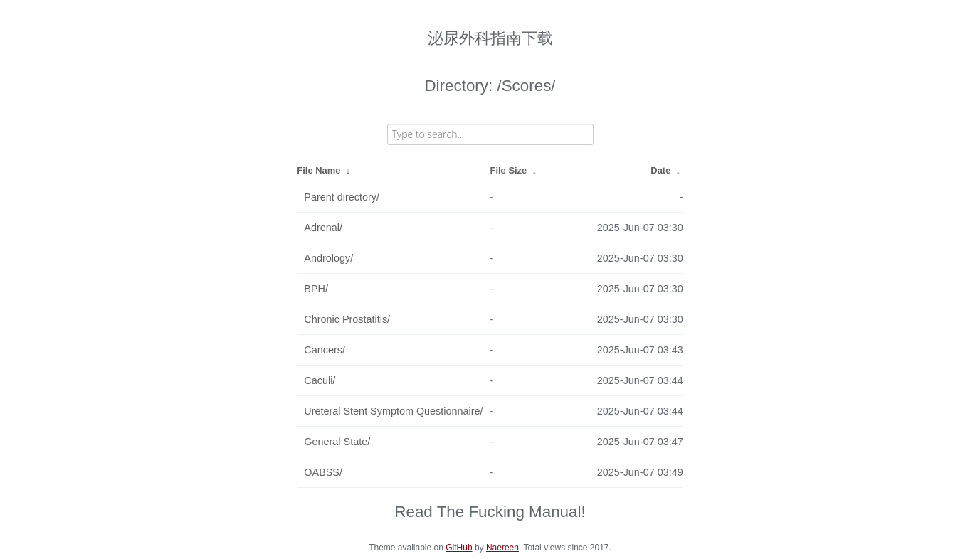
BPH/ (316, 289)
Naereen (502, 548)
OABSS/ (323, 472)
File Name (318, 170)
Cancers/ (325, 350)
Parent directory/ (342, 197)
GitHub (459, 548)
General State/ (337, 442)
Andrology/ (328, 258)
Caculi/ (320, 380)
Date (660, 170)
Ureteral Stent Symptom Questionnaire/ (393, 411)
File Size (509, 170)
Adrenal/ (323, 228)
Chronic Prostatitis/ (347, 319)
